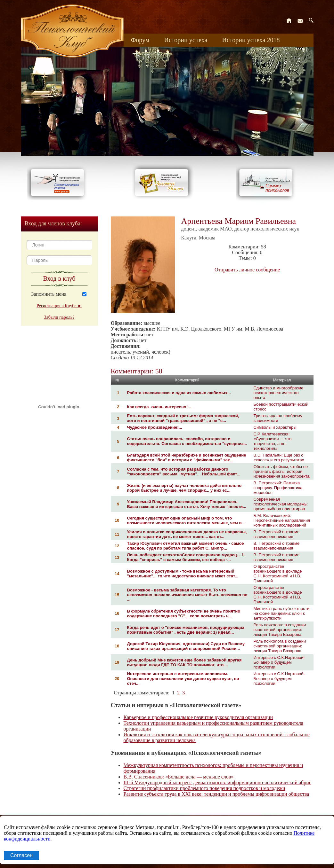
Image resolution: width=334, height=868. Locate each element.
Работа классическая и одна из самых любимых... (179, 393)
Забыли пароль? (59, 317)
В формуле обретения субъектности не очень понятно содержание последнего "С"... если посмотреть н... (184, 614)
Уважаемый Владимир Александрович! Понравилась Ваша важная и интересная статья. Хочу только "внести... (187, 504)
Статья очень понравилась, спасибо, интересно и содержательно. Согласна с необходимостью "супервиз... (187, 441)
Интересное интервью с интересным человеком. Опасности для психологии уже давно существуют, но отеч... (183, 679)
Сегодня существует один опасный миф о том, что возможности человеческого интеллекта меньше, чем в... (186, 520)
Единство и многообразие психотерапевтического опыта (279, 393)
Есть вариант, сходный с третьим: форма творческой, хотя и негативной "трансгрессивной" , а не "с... (183, 418)
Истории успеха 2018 (251, 40)
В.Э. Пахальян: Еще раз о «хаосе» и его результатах (279, 457)
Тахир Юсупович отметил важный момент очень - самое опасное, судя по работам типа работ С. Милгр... (186, 546)
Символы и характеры (275, 427)
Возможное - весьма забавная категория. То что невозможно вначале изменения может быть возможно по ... (187, 595)
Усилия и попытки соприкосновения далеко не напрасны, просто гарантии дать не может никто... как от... (187, 534)
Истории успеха (186, 40)
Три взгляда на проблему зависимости (278, 418)
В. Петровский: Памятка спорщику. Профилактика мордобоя (278, 488)
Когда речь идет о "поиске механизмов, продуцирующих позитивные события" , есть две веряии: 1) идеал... (186, 630)
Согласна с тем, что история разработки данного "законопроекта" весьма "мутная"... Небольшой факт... (184, 472)
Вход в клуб (59, 278)
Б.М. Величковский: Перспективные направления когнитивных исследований (282, 520)
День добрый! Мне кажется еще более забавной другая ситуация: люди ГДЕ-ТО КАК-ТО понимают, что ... (184, 662)
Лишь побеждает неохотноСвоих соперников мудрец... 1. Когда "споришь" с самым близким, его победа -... (186, 557)
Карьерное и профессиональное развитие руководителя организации (198, 717)
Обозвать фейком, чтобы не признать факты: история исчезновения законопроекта (282, 471)
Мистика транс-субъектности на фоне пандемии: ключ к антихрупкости (281, 613)
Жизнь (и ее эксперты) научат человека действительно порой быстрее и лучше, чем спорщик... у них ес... (184, 488)
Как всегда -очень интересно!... (159, 407)
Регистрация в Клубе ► (59, 306)
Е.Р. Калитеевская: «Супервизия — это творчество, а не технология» (273, 441)
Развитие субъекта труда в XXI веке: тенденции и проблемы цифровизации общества (216, 794)
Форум (140, 40)
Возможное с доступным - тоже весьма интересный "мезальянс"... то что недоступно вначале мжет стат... (183, 574)
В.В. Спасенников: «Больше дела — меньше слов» (179, 777)
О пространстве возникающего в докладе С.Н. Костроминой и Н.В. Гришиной (278, 574)
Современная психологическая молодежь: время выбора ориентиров (281, 504)
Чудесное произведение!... (155, 427)
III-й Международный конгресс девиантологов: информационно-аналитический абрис (217, 782)
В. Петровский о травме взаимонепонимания (277, 534)
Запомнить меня (49, 294)
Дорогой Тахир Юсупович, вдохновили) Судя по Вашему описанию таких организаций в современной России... (186, 646)
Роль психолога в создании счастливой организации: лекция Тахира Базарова (280, 630)
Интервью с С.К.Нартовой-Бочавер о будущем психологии (279, 662)
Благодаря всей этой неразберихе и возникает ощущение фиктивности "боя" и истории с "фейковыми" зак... (187, 457)
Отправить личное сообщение (247, 270)
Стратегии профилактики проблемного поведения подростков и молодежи (204, 788)
